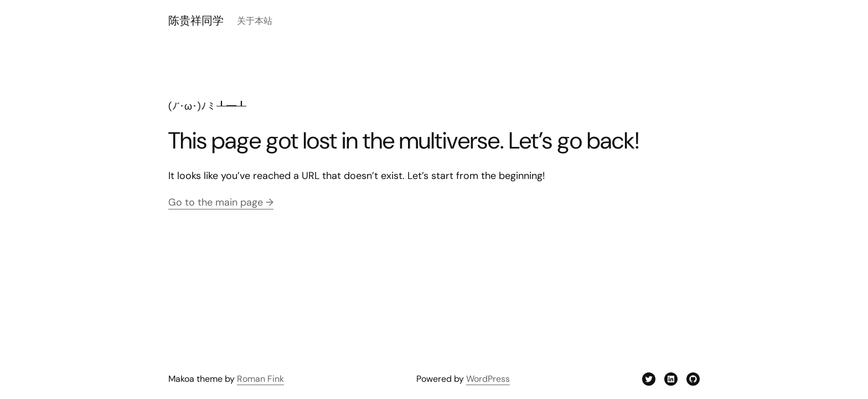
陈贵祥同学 (196, 21)
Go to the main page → (221, 202)
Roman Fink (260, 379)
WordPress (488, 379)
